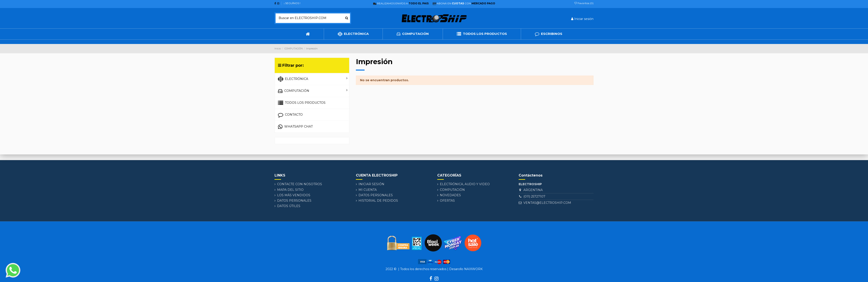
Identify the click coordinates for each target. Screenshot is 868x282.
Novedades (450, 195)
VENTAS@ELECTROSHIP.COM (548, 203)
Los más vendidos (294, 195)
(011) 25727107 (536, 196)
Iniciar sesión (371, 184)
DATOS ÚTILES (289, 206)
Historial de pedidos (378, 201)
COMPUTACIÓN (452, 190)
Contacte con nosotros (300, 184)
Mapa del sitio (290, 190)
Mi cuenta (368, 190)
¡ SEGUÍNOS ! (292, 3)
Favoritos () (584, 3)
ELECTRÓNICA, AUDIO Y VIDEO (465, 184)
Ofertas (447, 201)
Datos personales (294, 201)
